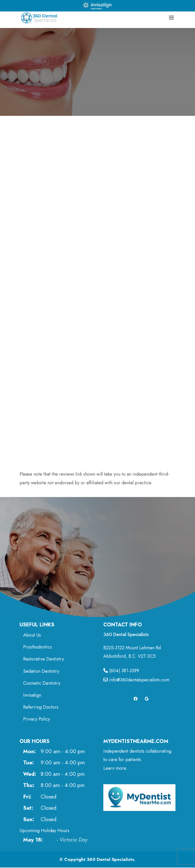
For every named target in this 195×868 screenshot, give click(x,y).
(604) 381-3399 (121, 671)
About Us (32, 636)
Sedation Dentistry (41, 672)
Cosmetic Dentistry (42, 684)
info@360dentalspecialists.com (136, 681)
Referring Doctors (41, 708)
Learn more (115, 769)
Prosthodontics (37, 647)
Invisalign (32, 696)
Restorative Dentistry (44, 660)
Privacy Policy (37, 720)
